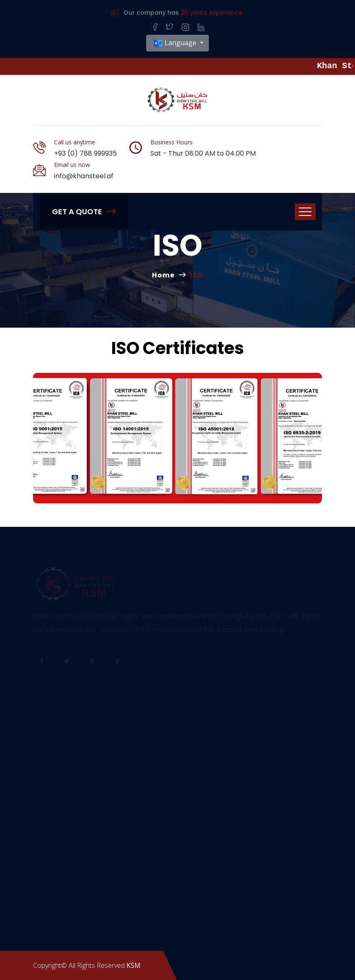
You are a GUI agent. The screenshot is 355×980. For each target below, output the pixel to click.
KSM (134, 965)
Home (163, 275)
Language (175, 43)
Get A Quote (84, 212)
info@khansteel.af (84, 176)
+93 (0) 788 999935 (85, 153)
